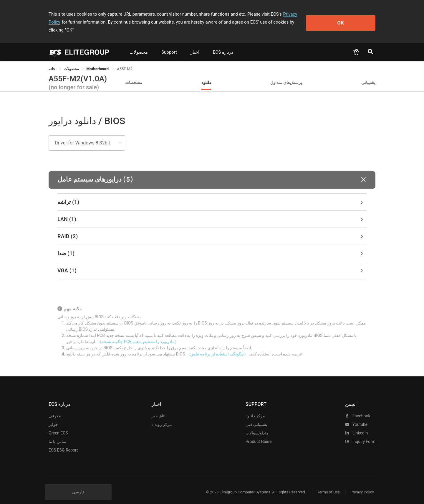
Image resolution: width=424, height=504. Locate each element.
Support (169, 44)
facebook (358, 408)
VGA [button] (211, 263)
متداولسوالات (257, 425)
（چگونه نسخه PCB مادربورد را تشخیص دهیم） (138, 334)
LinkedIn (356, 425)
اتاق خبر (159, 408)
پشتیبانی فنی (256, 416)
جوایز (53, 416)
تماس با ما (57, 434)
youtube (356, 416)
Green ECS (58, 425)
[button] (212, 172)
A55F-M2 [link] (125, 61)
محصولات (139, 44)
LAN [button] (211, 211)
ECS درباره (223, 44)
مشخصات (134, 74)
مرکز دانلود (255, 408)
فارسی (78, 484)
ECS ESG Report (63, 442)
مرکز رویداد (162, 416)
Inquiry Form (360, 434)
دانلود (206, 74)
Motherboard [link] (98, 61)
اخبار (195, 44)
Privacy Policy (297, 14)
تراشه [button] (211, 194)
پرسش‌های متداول (286, 74)
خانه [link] (52, 61)
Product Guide (259, 434)
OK (351, 18)
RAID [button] (211, 228)
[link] (71, 61)
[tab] (212, 194)
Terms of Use (327, 484)
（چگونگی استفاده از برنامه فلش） (217, 346)
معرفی (55, 408)
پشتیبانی (368, 74)
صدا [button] (211, 246)
